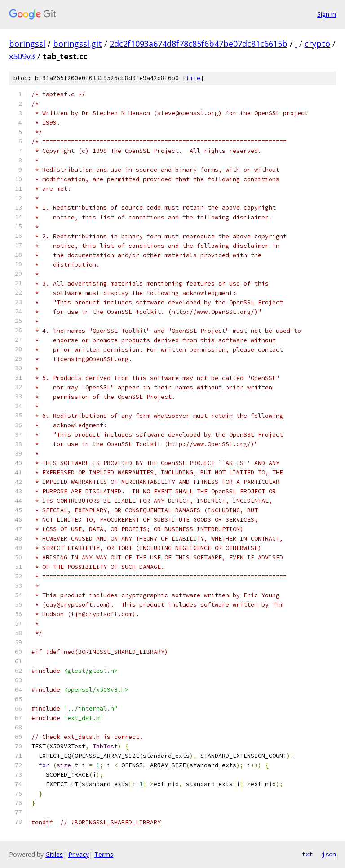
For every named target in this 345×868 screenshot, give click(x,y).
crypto (317, 44)
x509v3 (22, 56)
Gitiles (54, 854)
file (193, 78)
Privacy (79, 854)
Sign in (327, 14)
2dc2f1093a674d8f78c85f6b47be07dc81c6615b (199, 44)
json (329, 854)
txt (307, 854)
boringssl (27, 44)
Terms (104, 854)
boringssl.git (77, 44)
